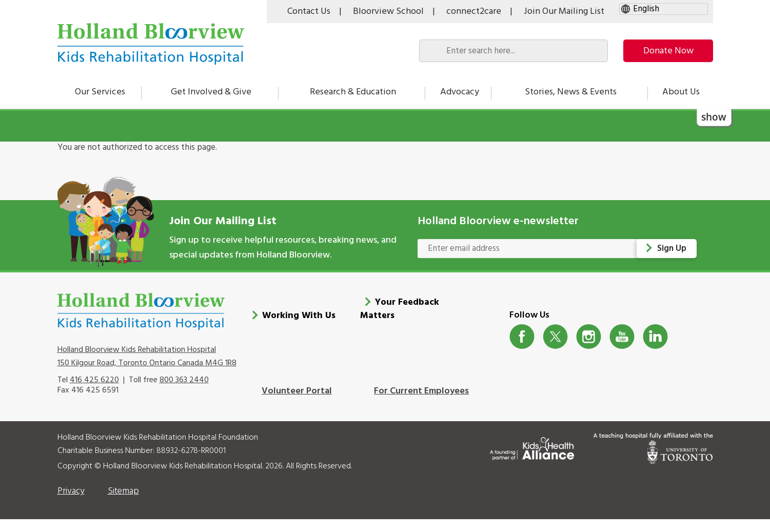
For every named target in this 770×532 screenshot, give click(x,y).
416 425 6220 (94, 393)
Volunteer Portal (297, 404)
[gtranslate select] (664, 9)
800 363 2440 (184, 393)
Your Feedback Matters (400, 322)
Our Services (100, 92)
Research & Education (353, 92)
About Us (681, 92)
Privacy (71, 504)
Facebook (522, 350)
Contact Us (309, 12)
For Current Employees (421, 404)
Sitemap (123, 504)
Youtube (622, 350)
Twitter (555, 350)
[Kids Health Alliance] (532, 459)
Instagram (589, 350)
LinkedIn (655, 350)
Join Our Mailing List (564, 12)
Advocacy (460, 92)
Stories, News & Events (571, 92)
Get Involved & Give (211, 92)
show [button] (714, 117)
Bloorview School (388, 12)
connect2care (474, 12)
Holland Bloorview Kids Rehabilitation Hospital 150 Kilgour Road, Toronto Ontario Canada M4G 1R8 (147, 369)
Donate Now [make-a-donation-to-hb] (668, 51)
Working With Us (299, 329)
